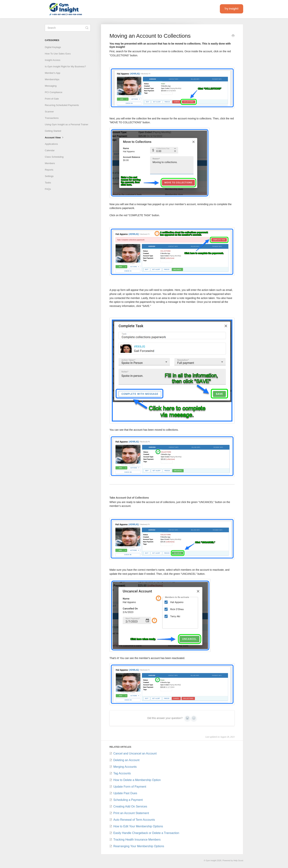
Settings (49, 176)
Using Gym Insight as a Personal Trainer (67, 124)
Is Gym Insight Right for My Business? (65, 67)
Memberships (52, 79)
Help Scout (238, 860)
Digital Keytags (53, 47)
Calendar (50, 150)
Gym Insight (211, 860)
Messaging (51, 86)
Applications (51, 144)
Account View (55, 137)
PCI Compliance (54, 92)
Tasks (48, 183)
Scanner (49, 112)
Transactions (52, 118)
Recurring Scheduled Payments (62, 105)
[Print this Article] (233, 36)
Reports (49, 170)
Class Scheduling (54, 157)
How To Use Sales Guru (58, 54)
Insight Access (53, 60)
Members (50, 163)
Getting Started (53, 131)
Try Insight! (232, 9)
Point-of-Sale (52, 99)
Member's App (53, 73)
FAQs (48, 189)
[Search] (68, 28)
